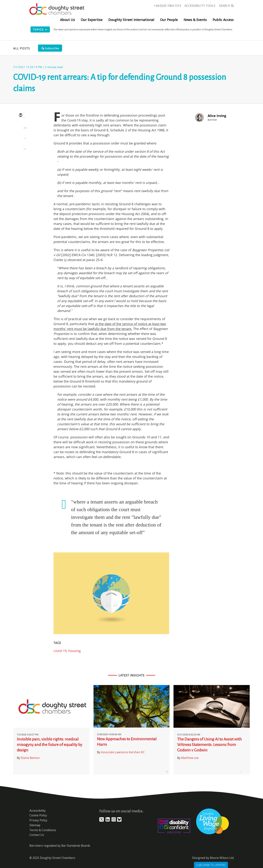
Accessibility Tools (200, 6)
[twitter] (20, 126)
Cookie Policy (38, 815)
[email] (20, 115)
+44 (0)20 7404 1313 (167, 6)
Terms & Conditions (43, 830)
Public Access (223, 20)
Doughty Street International (131, 20)
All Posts (22, 48)
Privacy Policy (38, 820)
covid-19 (60, 651)
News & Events (195, 20)
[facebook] (20, 147)
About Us (67, 20)
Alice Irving (217, 116)
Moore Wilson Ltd (222, 858)
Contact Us (37, 835)
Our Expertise (92, 20)
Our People (169, 20)
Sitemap (35, 825)
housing (75, 651)
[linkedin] (20, 137)
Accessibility (38, 811)
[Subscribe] (50, 48)
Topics (40, 29)
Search (224, 6)
